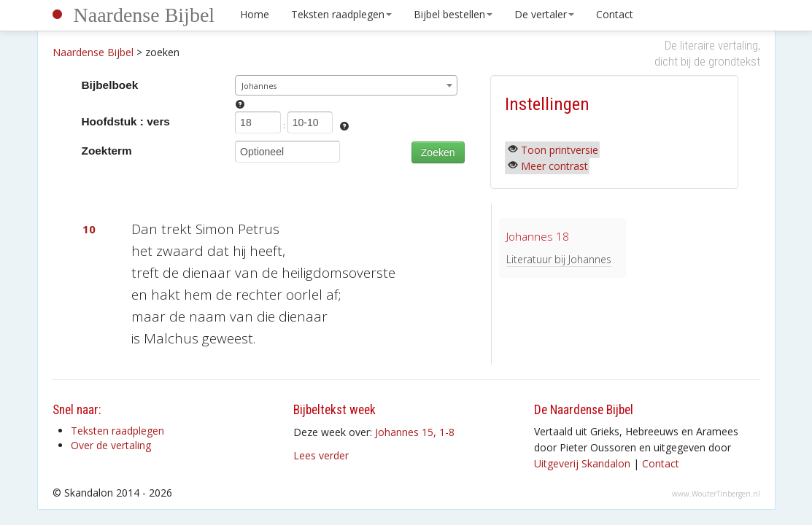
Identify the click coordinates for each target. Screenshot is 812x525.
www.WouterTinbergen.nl (716, 494)
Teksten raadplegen (341, 14)
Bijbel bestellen (453, 14)
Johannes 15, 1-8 (415, 432)
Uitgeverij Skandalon (582, 463)
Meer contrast (554, 166)
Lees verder (321, 455)
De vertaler (544, 14)
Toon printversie (560, 150)
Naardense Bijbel (144, 15)
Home (255, 14)
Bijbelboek (110, 85)
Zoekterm (107, 151)
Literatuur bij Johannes (559, 259)
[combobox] (346, 85)
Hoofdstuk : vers (126, 121)
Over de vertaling (111, 445)
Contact (615, 14)
